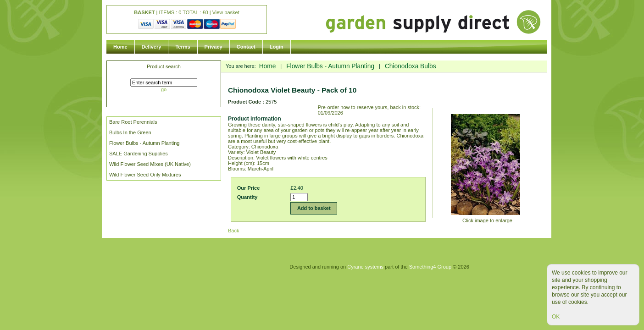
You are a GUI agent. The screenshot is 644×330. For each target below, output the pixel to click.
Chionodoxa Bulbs (411, 66)
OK (556, 317)
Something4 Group (430, 267)
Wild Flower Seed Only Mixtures (145, 175)
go (164, 89)
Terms (183, 47)
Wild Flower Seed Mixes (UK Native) (150, 164)
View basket (226, 12)
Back (233, 231)
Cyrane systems (365, 267)
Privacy (214, 47)
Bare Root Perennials (133, 122)
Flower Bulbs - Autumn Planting (144, 143)
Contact (246, 47)
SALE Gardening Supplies (139, 154)
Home (120, 47)
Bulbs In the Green (130, 132)
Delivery (152, 47)
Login (277, 47)
